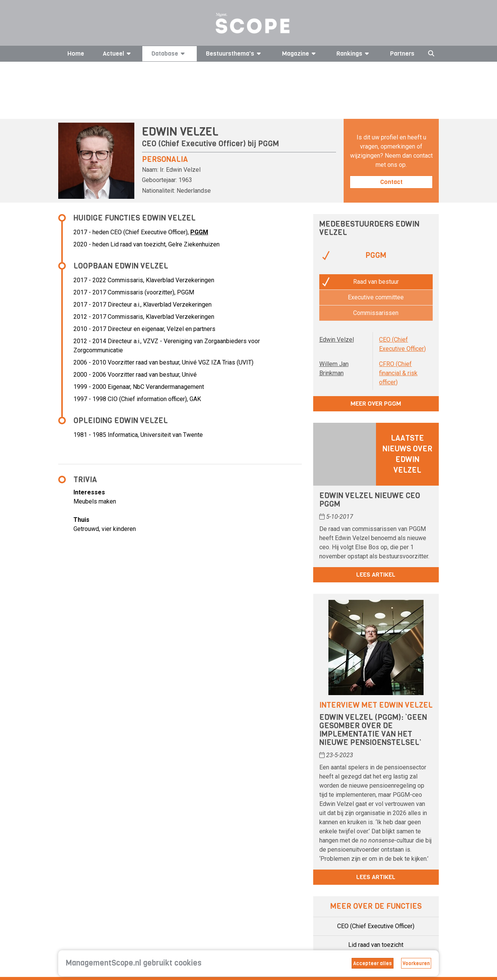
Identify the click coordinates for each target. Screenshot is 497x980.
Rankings (354, 54)
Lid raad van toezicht (376, 945)
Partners (402, 54)
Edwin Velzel (337, 340)
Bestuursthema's (235, 54)
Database (169, 54)
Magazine (300, 54)
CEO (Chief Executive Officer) (376, 926)
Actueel (118, 54)
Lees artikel (376, 575)
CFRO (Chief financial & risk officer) (398, 373)
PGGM (268, 144)
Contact (391, 182)
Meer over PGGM (376, 404)
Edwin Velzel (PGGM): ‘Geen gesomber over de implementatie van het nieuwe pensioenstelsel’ (373, 730)
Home (76, 54)
